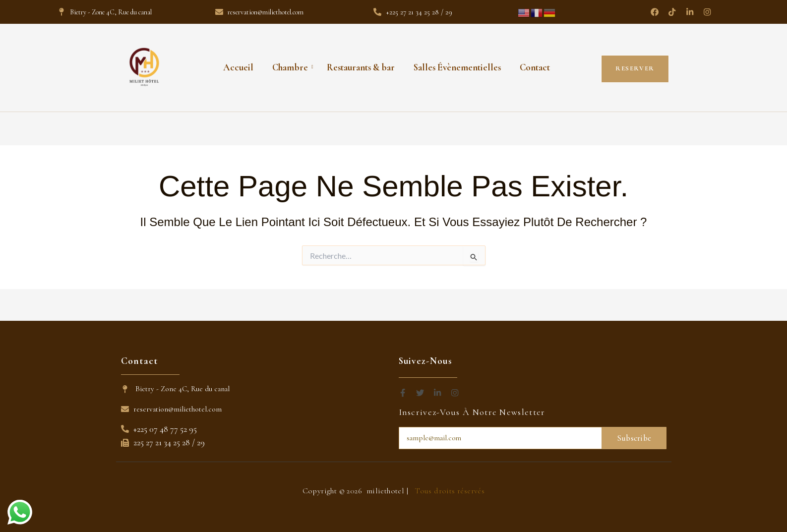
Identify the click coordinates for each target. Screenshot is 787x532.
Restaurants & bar (361, 67)
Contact (535, 67)
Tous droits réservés (450, 491)
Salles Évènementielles (457, 67)
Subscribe (634, 438)
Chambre (292, 67)
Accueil (238, 67)
